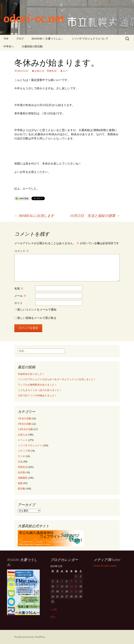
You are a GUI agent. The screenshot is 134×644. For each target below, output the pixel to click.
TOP (6, 39)
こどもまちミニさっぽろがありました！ (40, 390)
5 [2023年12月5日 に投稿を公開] (62, 581)
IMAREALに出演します (34, 216)
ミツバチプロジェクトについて (90, 39)
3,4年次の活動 (25, 429)
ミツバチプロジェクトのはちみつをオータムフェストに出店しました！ (57, 379)
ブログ (20, 39)
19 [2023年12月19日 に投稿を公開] (62, 592)
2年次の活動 (25, 424)
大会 (20, 462)
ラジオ (21, 456)
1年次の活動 (25, 419)
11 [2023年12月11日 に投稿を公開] (57, 586)
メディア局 (24, 451)
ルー (65, 71)
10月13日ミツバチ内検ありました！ (37, 396)
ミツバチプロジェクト (30, 445)
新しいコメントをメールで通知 (37, 310)
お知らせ (39, 71)
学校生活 (52, 71)
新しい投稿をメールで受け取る (37, 318)
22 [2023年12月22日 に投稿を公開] (76, 592)
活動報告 (23, 478)
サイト (18, 303)
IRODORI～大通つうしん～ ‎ (48, 39)
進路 (20, 483)
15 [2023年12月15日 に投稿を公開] (76, 586)
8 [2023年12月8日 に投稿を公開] (76, 581)
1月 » (53, 617)
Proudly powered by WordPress (30, 637)
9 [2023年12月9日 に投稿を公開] (81, 581)
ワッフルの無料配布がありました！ (37, 385)
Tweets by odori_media (105, 566)
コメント (22, 251)
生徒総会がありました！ (31, 374)
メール (20, 296)
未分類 (21, 472)
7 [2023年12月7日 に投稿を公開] (71, 581)
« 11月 (54, 610)
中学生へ (9, 46)
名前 (19, 288)
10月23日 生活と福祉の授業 (95, 216)
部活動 (21, 489)
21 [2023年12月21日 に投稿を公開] (71, 592)
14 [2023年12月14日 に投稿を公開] (71, 586)
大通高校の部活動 (32, 46)
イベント (23, 440)
